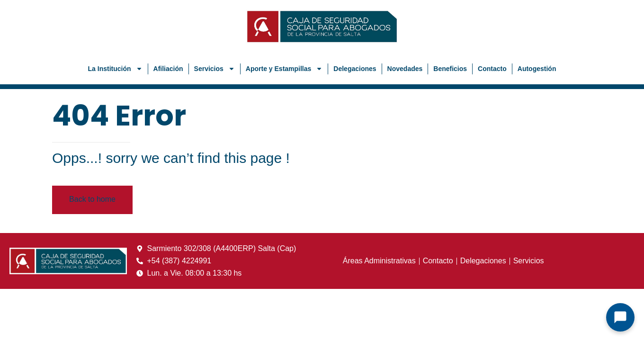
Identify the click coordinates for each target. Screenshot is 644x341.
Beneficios (450, 69)
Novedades (405, 69)
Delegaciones (355, 69)
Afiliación (168, 69)
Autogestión (537, 69)
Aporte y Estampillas (284, 69)
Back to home (92, 199)
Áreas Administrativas (379, 261)
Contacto (492, 69)
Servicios (215, 69)
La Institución (115, 69)
